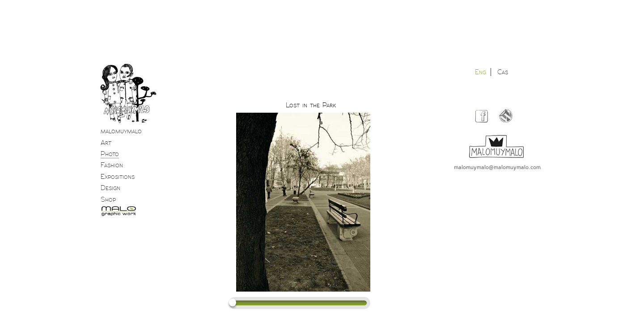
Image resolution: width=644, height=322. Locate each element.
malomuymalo (121, 131)
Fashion (112, 165)
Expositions (118, 177)
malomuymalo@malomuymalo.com (497, 167)
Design (110, 188)
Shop (108, 199)
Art (106, 143)
